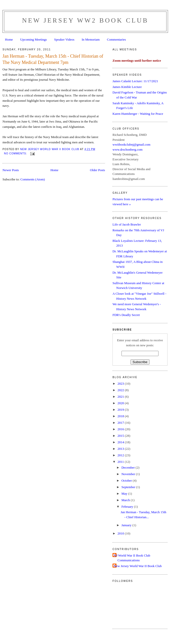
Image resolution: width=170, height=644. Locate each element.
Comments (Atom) (33, 179)
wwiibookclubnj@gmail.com (131, 144)
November (129, 474)
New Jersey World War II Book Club (138, 566)
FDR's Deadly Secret (126, 315)
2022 (121, 390)
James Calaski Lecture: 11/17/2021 (135, 81)
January (127, 525)
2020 (121, 403)
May (125, 494)
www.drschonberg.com (127, 149)
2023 (121, 384)
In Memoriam (91, 39)
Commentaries (116, 39)
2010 (121, 533)
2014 (121, 442)
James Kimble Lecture (127, 87)
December (129, 467)
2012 (121, 455)
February (128, 507)
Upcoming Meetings (34, 39)
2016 (121, 429)
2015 (121, 436)
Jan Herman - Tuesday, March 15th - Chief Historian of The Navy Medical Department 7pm (53, 59)
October (127, 480)
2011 (121, 462)
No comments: (16, 153)
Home (9, 39)
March (126, 500)
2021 (121, 397)
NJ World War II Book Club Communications (132, 558)
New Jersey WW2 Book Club (85, 20)
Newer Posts (11, 170)
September (129, 487)
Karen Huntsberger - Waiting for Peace (138, 114)
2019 (121, 410)
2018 (121, 416)
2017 (121, 423)
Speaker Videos (64, 39)
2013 (121, 449)
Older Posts (97, 170)
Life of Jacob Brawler (127, 224)
